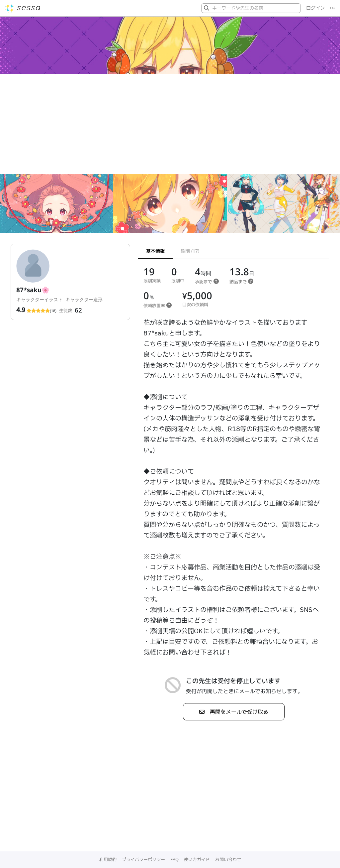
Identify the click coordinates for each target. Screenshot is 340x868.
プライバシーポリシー (143, 859)
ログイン (315, 8)
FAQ (174, 859)
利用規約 (108, 859)
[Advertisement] (170, 124)
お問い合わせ (228, 859)
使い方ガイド (197, 859)
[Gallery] (170, 206)
